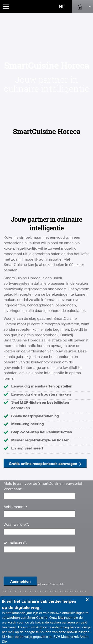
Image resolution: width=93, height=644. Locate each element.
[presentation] (40, 567)
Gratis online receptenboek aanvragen (45, 550)
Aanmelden (20, 581)
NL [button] (62, 7)
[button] (82, 7)
